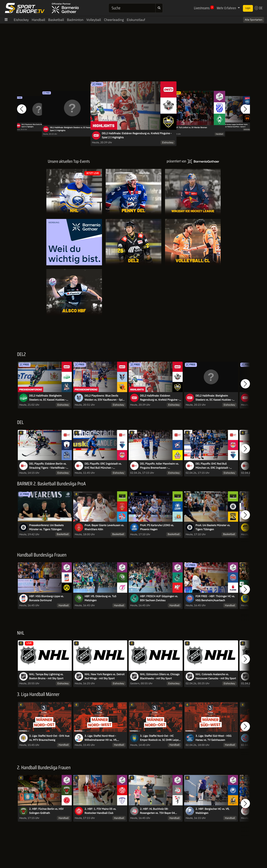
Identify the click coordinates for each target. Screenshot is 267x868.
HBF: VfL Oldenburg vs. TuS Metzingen (100, 598)
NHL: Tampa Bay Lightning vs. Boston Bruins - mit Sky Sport (46, 676)
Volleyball (94, 20)
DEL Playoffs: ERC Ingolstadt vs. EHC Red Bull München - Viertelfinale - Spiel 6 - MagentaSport (103, 466)
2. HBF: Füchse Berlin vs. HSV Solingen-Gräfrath (46, 811)
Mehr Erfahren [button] (227, 8)
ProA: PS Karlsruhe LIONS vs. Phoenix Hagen (157, 527)
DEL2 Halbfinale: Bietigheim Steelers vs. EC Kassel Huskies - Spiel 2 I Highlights (75, 129)
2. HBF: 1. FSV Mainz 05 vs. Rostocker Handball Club (100, 811)
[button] (22, 109)
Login (248, 8)
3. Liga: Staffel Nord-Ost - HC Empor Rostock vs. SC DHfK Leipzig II (160, 738)
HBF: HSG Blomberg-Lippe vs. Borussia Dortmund (46, 598)
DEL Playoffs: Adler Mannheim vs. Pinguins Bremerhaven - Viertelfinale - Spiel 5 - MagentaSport (159, 466)
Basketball (56, 20)
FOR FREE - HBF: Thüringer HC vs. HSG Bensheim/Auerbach (215, 598)
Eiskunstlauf (136, 20)
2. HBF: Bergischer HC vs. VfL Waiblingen (212, 811)
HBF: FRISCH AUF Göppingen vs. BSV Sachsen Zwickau (159, 598)
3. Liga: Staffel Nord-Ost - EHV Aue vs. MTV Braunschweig (49, 738)
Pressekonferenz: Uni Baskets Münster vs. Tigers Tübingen (46, 527)
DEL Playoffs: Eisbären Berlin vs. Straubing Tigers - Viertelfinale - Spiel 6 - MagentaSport (48, 466)
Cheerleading (114, 20)
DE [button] (258, 8)
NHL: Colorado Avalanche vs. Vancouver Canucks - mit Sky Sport (216, 676)
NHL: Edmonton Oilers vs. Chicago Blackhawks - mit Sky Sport (160, 676)
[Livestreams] (133, 292)
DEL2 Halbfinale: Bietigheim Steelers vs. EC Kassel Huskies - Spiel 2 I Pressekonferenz (48, 398)
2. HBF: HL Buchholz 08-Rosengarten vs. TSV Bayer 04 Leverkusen (157, 811)
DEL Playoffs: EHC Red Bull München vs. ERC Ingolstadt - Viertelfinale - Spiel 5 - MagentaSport (212, 466)
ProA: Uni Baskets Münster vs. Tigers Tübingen (213, 527)
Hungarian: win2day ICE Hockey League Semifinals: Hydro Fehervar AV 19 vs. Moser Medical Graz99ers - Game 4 (229, 126)
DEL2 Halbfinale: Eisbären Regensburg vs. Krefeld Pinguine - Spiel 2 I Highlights (137, 135)
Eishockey (21, 20)
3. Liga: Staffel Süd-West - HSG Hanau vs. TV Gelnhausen (213, 738)
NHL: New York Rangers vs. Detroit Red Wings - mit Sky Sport (105, 676)
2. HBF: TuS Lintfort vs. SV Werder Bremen (190, 128)
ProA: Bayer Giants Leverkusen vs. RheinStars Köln (104, 527)
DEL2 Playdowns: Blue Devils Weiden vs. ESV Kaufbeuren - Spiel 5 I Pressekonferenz (105, 398)
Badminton (75, 20)
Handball (38, 20)
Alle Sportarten (254, 20)
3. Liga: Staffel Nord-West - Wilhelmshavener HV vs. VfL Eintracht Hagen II (101, 738)
